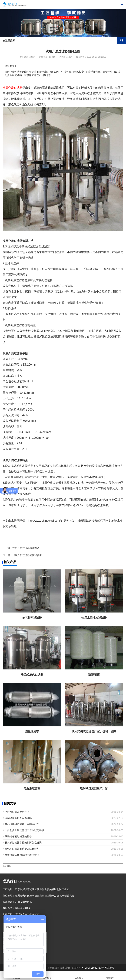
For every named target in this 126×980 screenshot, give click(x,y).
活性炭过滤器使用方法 (17, 812)
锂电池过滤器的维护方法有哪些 (22, 849)
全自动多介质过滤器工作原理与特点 (24, 830)
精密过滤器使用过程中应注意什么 (23, 855)
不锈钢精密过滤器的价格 (18, 836)
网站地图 (110, 968)
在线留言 (47, 976)
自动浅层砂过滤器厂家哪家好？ (22, 824)
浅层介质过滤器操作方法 (26, 548)
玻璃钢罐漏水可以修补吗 (18, 818)
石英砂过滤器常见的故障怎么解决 (23, 843)
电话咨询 (110, 976)
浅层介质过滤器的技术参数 (27, 555)
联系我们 (79, 976)
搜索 (122, 40)
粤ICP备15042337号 (93, 968)
